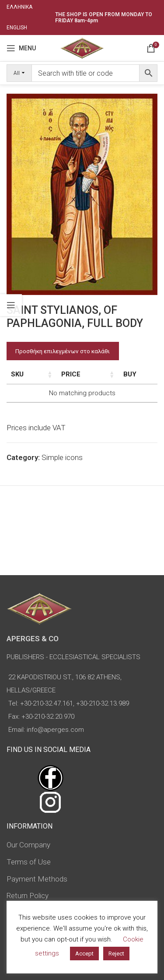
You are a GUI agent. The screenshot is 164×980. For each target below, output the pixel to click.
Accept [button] (84, 954)
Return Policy (28, 896)
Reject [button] (116, 954)
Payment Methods (37, 879)
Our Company (28, 845)
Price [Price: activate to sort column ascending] (94, 374)
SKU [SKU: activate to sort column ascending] (17, 374)
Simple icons (62, 457)
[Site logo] (82, 47)
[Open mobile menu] (21, 48)
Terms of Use (29, 862)
